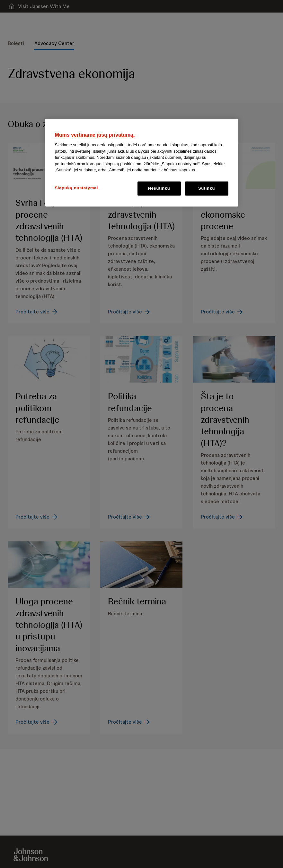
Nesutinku (159, 188)
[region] (142, 163)
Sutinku (207, 188)
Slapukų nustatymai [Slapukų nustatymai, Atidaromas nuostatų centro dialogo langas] (77, 188)
